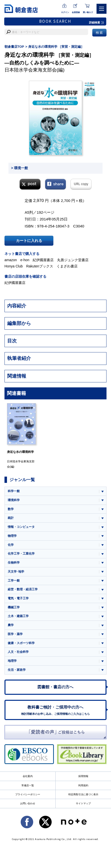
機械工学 (14, 607)
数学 (11, 509)
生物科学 (14, 563)
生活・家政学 (17, 670)
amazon (11, 260)
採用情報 (83, 776)
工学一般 (14, 581)
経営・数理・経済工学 (23, 589)
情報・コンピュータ (21, 527)
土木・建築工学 (18, 616)
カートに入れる (29, 241)
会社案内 (28, 776)
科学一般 (14, 491)
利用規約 (83, 785)
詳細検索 (97, 22)
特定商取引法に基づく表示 (83, 794)
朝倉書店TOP (14, 47)
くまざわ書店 (67, 266)
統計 (11, 518)
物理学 (12, 536)
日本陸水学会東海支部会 (31, 70)
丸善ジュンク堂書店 (73, 260)
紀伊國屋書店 (43, 260)
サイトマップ (83, 803)
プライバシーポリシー (28, 794)
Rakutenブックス (40, 266)
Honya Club (14, 266)
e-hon (25, 260)
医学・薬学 (15, 634)
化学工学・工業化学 (21, 554)
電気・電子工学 (18, 598)
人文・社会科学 (18, 652)
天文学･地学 (16, 572)
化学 (11, 545)
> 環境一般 (19, 168)
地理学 (12, 661)
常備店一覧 (28, 785)
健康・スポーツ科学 (21, 643)
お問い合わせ (28, 803)
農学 (11, 625)
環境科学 (14, 500)
